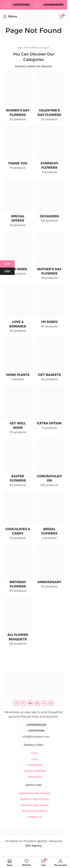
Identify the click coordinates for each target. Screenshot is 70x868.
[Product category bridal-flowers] (49, 517)
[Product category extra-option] (49, 409)
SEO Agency (34, 846)
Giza (34, 759)
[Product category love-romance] (18, 310)
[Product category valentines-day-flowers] (49, 98)
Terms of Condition (34, 811)
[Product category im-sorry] (49, 307)
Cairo (34, 753)
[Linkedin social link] (44, 703)
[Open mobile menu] (10, 17)
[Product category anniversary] (49, 567)
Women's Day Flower (35, 805)
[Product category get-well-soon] (18, 411)
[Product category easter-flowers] (18, 464)
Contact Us (34, 817)
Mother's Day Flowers (35, 799)
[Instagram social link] (23, 703)
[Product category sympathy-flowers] (49, 151)
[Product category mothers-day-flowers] (49, 257)
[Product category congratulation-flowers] (49, 464)
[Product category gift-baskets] (49, 360)
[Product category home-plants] (18, 360)
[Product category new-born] (18, 254)
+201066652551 (36, 725)
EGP (10, 264)
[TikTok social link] (51, 703)
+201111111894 (21, 5)
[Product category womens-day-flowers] (18, 98)
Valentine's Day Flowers (35, 793)
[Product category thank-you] (18, 149)
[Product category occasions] (49, 201)
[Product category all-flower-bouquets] (18, 622)
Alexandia (35, 777)
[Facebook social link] (16, 703)
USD (9, 271)
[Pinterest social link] (37, 703)
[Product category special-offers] (18, 204)
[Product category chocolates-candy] (18, 517)
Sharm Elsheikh (35, 771)
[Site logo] (36, 16)
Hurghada (34, 765)
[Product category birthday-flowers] (18, 570)
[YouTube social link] (30, 703)
